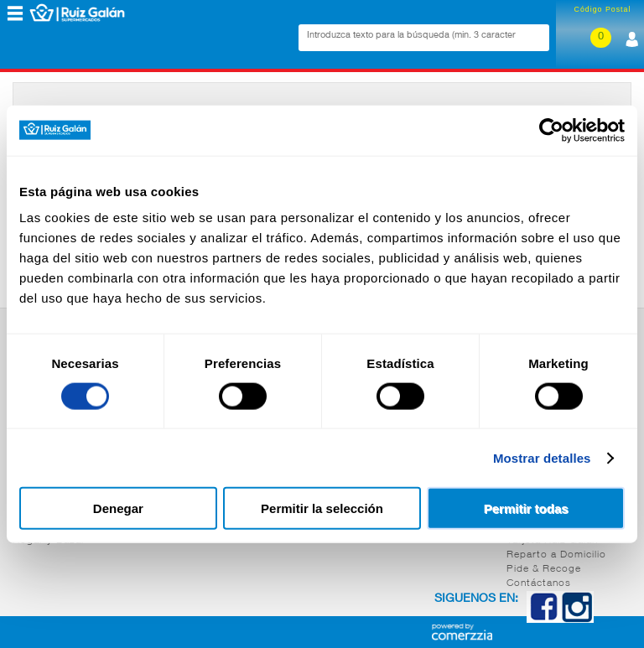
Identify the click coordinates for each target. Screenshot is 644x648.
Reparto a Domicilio (556, 555)
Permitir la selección (322, 508)
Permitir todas (526, 508)
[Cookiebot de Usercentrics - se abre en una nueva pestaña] (551, 130)
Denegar (118, 508)
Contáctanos (539, 583)
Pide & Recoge (544, 569)
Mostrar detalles (542, 457)
